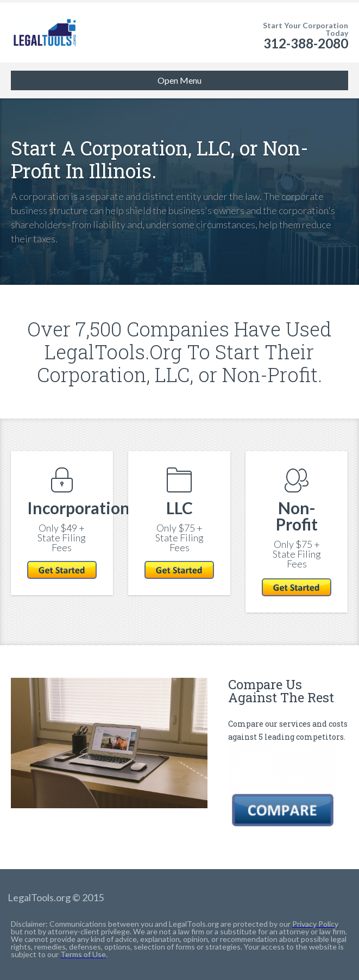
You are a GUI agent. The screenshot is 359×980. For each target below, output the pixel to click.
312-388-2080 (306, 43)
